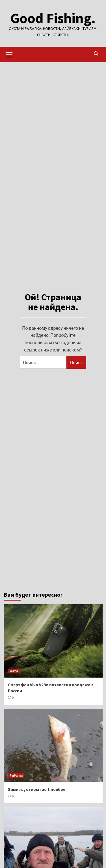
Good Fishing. (53, 18)
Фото (14, 671)
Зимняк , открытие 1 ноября (37, 789)
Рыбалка (16, 775)
